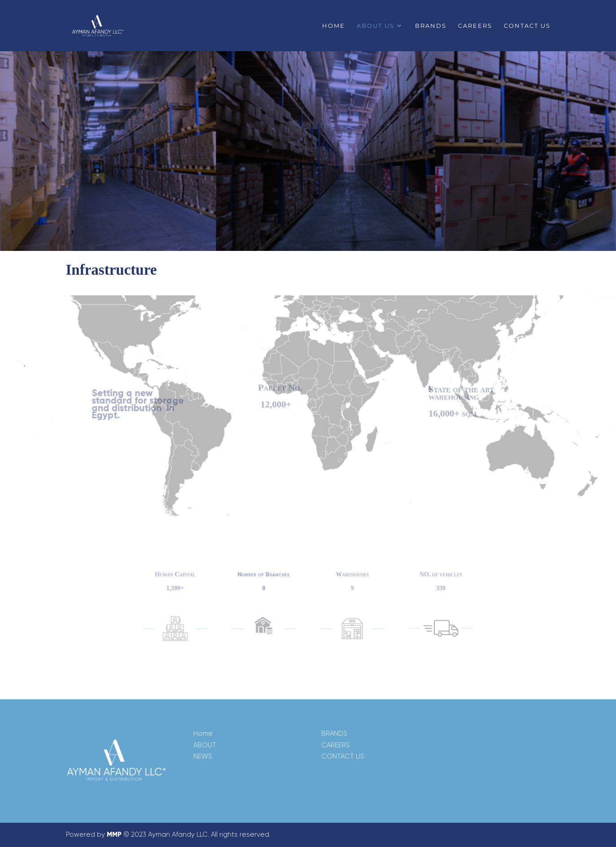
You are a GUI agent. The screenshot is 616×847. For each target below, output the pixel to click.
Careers (475, 26)
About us (376, 26)
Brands (431, 26)
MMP (114, 834)
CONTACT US (343, 756)
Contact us (527, 26)
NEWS (203, 756)
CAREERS (336, 745)
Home (334, 26)
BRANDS (334, 733)
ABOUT (205, 745)
